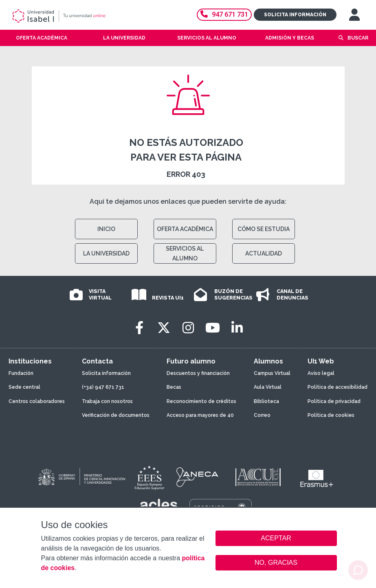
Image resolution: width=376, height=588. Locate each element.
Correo (262, 415)
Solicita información (295, 15)
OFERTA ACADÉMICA (185, 229)
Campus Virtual (272, 373)
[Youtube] (213, 328)
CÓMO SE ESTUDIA (264, 229)
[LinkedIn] (237, 328)
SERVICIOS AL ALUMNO (185, 253)
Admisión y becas (290, 38)
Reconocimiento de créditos (201, 401)
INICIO (106, 229)
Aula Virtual (268, 387)
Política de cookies (331, 415)
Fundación (21, 373)
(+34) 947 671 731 (103, 387)
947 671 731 (224, 14)
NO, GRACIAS (276, 563)
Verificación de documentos (116, 415)
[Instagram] (188, 328)
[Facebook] (139, 328)
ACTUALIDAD (264, 253)
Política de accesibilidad (338, 387)
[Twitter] (164, 328)
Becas (174, 387)
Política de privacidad (334, 401)
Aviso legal (321, 373)
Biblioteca (266, 401)
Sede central (24, 387)
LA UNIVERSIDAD (106, 253)
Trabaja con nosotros (107, 401)
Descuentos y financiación (198, 373)
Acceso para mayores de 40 (200, 415)
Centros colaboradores (37, 401)
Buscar (358, 38)
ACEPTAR (276, 538)
